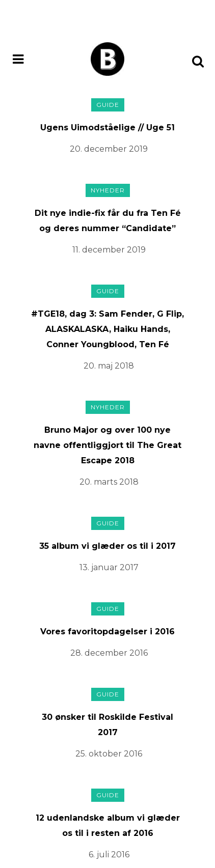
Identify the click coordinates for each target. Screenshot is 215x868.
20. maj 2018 (109, 366)
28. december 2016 (109, 653)
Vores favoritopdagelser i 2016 (107, 632)
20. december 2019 (109, 149)
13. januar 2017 (109, 567)
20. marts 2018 (109, 482)
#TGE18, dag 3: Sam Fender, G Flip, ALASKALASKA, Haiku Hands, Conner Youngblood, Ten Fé (107, 329)
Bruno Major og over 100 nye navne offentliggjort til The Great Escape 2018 (107, 445)
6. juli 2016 (109, 855)
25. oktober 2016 (109, 754)
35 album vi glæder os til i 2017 (107, 546)
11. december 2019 (109, 250)
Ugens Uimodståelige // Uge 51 (107, 128)
